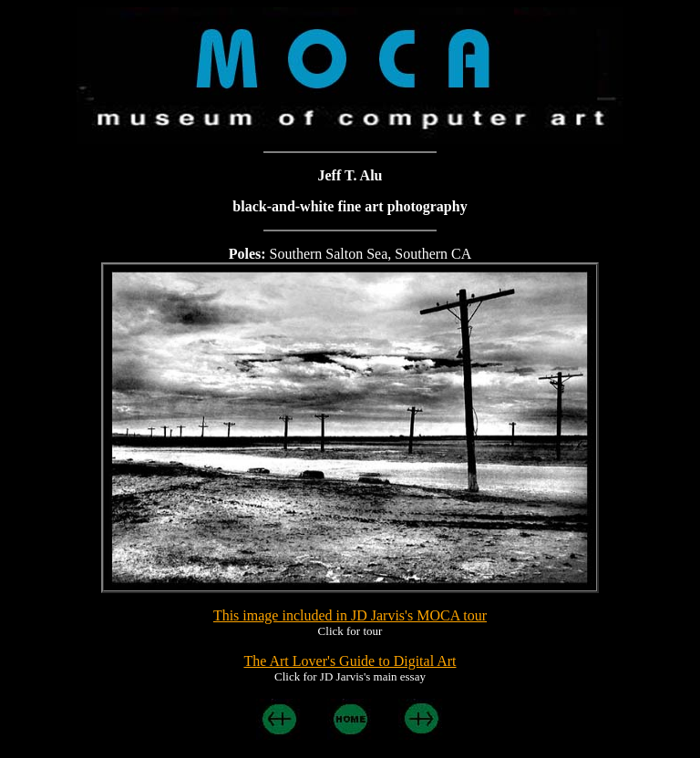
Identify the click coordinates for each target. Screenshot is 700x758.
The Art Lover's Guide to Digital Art (350, 661)
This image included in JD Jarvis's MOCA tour (350, 615)
